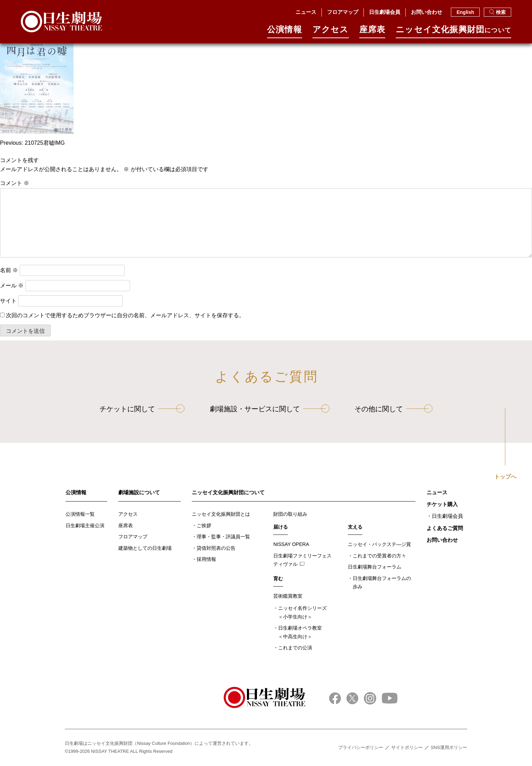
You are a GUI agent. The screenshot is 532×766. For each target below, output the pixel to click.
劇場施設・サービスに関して (255, 409)
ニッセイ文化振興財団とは (221, 514)
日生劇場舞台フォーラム (375, 567)
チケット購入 (442, 504)
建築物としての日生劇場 (145, 548)
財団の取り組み (290, 514)
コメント (15, 183)
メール (12, 285)
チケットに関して (127, 409)
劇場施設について (139, 492)
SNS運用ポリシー (449, 747)
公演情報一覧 (80, 514)
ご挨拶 (204, 525)
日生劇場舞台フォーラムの (382, 583)
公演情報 (285, 32)
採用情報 (206, 559)
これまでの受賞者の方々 (379, 556)
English (465, 12)
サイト (8, 301)
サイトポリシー (407, 747)
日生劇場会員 (385, 12)
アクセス (331, 32)
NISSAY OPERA (291, 544)
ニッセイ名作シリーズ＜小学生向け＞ (302, 612)
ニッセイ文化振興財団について (228, 492)
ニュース (306, 12)
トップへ (505, 477)
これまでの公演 (295, 648)
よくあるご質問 (445, 528)
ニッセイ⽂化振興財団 (453, 32)
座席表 (372, 32)
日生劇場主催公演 (85, 525)
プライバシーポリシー (361, 747)
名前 (9, 270)
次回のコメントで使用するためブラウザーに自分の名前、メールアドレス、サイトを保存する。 (125, 315)
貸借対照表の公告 (216, 548)
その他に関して (379, 409)
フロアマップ (343, 12)
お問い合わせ (427, 12)
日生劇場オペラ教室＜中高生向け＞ (300, 632)
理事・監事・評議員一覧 (223, 537)
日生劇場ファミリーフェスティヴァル (302, 560)
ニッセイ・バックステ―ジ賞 (379, 544)
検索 (497, 12)
